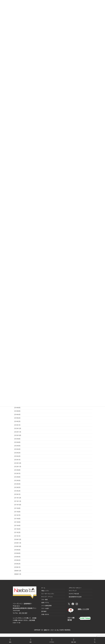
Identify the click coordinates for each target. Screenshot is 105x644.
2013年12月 (18, 428)
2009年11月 (18, 574)
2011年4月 (17, 526)
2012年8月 (17, 470)
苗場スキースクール (50, 630)
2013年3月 (17, 453)
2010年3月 (17, 560)
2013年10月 (18, 435)
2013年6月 (17, 442)
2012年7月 (17, 473)
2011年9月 (17, 508)
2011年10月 (18, 505)
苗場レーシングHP (83, 609)
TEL (95, 640)
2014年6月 (17, 408)
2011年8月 (17, 512)
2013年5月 (17, 446)
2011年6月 (17, 519)
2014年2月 (17, 421)
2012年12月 (18, 463)
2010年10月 (18, 546)
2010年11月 (18, 543)
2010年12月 (18, 539)
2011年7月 (17, 515)
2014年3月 (17, 418)
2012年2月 (17, 491)
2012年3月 (17, 487)
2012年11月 (18, 467)
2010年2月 (17, 564)
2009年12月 (18, 571)
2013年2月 (17, 456)
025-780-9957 (23, 613)
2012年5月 (17, 480)
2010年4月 (17, 557)
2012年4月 (17, 484)
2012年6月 (17, 477)
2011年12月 (18, 498)
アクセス (52, 640)
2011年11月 (18, 501)
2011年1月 (17, 536)
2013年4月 (17, 449)
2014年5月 (17, 411)
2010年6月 (17, 553)
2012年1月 (17, 494)
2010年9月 (17, 550)
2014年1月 (17, 425)
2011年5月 (17, 522)
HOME (31, 640)
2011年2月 (17, 532)
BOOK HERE (74, 640)
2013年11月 (18, 432)
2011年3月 (17, 529)
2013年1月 (17, 460)
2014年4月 (17, 415)
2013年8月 (17, 439)
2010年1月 (17, 567)
